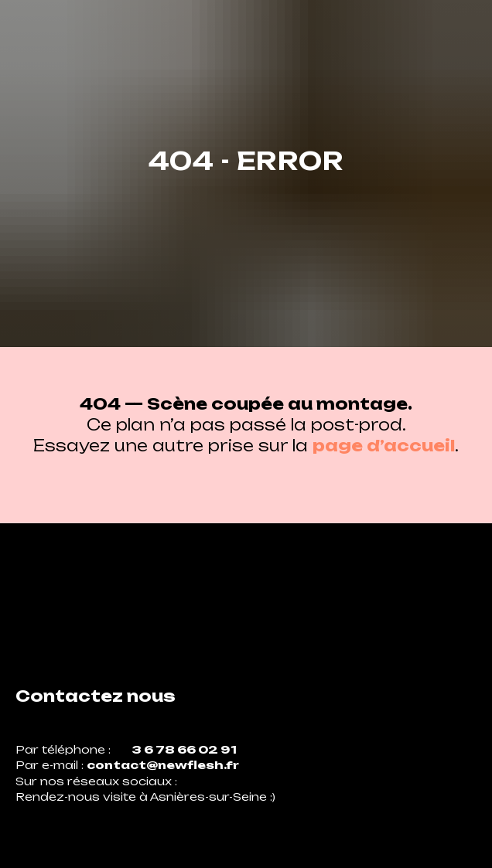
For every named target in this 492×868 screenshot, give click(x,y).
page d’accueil (384, 446)
